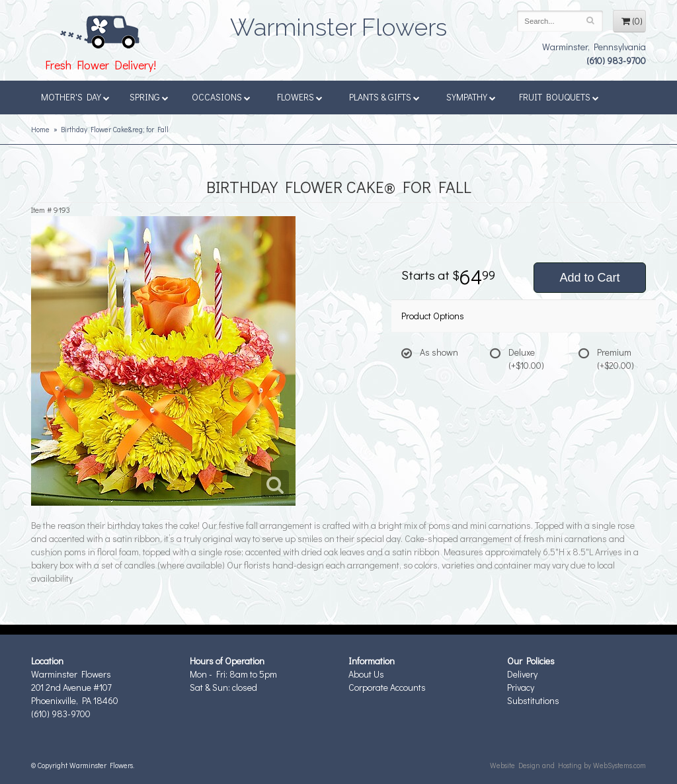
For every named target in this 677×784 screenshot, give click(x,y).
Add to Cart (589, 278)
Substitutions (533, 700)
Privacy (521, 687)
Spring (149, 97)
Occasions (221, 97)
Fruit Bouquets (559, 97)
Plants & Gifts (384, 97)
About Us (366, 674)
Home (40, 129)
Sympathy (471, 97)
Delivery (522, 674)
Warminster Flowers (338, 23)
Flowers (300, 97)
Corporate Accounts (387, 687)
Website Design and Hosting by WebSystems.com (568, 765)
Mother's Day (75, 97)
